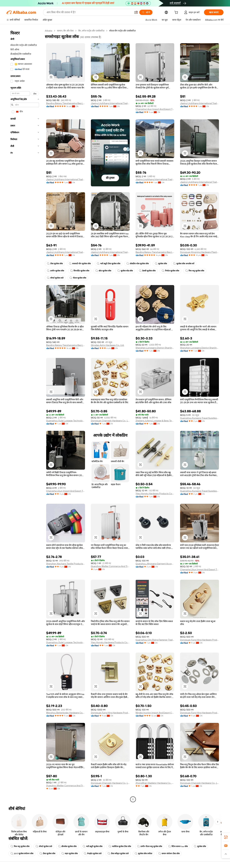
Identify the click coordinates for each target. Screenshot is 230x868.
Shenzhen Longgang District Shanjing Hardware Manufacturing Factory (155, 348)
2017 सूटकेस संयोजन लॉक (22, 854)
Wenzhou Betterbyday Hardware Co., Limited (66, 713)
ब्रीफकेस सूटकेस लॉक (67, 846)
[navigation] (25, 415)
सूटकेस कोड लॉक (125, 271)
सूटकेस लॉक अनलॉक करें (184, 264)
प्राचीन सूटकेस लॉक (56, 271)
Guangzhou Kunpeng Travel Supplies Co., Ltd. (200, 418)
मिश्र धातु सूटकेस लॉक (195, 271)
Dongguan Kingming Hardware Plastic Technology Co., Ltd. (200, 252)
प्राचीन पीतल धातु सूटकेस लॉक (150, 846)
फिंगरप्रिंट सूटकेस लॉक (80, 271)
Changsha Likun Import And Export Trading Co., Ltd (155, 109)
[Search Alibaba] (89, 12)
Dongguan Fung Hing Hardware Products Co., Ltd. (200, 640)
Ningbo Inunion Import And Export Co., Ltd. (155, 713)
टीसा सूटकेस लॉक (55, 264)
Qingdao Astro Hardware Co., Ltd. (108, 345)
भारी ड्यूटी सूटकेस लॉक (93, 846)
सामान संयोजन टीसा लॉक (169, 854)
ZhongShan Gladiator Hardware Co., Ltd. (155, 783)
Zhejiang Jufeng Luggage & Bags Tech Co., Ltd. (155, 421)
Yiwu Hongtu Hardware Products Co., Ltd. (155, 493)
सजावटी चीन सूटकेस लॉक (80, 264)
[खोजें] (146, 12)
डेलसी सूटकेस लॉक (147, 271)
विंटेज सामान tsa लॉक (178, 846)
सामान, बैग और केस (65, 31)
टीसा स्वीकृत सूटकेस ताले (118, 854)
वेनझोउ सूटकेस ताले (93, 854)
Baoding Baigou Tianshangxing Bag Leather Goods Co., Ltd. (66, 103)
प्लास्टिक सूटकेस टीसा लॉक (120, 846)
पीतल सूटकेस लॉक (78, 278)
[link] (226, 837)
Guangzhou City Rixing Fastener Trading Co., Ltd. (155, 640)
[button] (136, 12)
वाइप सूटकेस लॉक (70, 854)
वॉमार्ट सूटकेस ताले (55, 278)
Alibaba (49, 31)
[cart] (177, 13)
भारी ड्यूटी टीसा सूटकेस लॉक (109, 264)
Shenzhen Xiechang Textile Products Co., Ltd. (66, 564)
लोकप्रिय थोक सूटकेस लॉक (138, 264)
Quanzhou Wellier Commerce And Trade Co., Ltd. (110, 566)
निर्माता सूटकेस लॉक (170, 271)
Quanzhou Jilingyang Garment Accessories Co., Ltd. (155, 564)
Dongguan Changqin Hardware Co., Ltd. (110, 421)
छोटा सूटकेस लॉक (103, 271)
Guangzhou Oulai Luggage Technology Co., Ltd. (66, 421)
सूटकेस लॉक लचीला (143, 854)
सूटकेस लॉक (161, 264)
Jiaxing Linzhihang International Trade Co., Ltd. (110, 103)
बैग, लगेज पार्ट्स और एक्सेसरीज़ (91, 31)
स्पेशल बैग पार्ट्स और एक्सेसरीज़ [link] (122, 31)
